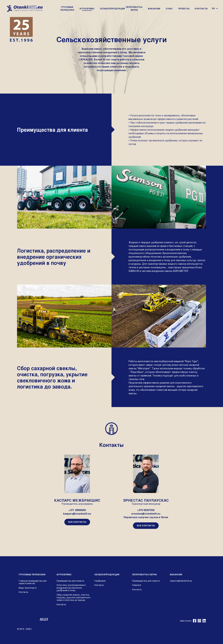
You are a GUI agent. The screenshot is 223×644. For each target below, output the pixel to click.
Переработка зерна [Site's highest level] (144, 574)
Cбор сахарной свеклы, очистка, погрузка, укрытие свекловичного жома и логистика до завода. (73, 597)
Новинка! (137, 585)
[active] (87, 9)
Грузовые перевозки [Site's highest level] (32, 574)
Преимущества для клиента (70, 581)
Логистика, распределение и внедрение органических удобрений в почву (71, 588)
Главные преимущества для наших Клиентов (33, 582)
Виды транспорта (28, 588)
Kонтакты (23, 592)
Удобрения (100, 581)
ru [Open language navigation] (215, 8)
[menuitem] (67, 8)
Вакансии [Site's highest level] (176, 574)
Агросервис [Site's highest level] (64, 574)
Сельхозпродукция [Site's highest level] (107, 574)
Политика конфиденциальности (50, 629)
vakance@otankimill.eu (181, 581)
